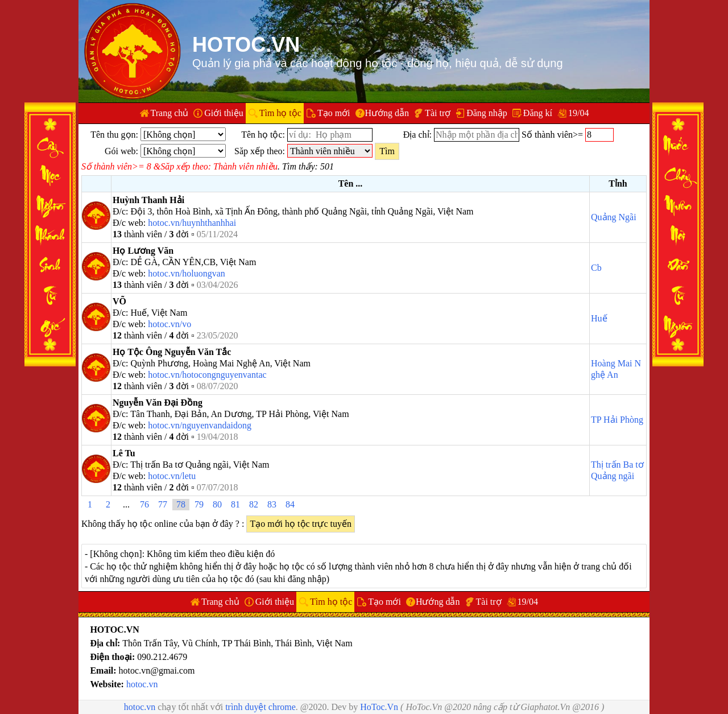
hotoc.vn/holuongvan (187, 273)
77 (163, 504)
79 (199, 504)
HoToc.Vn (379, 707)
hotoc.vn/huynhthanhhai (192, 223)
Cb (596, 268)
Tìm (387, 151)
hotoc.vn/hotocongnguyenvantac (207, 375)
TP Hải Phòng (617, 420)
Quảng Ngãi (614, 217)
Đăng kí (538, 113)
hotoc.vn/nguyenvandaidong (200, 425)
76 (144, 504)
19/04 (578, 113)
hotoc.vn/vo (169, 324)
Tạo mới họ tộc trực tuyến (301, 524)
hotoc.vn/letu (172, 476)
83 (272, 504)
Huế (599, 318)
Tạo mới (334, 113)
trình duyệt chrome (260, 707)
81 (235, 504)
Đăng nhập (487, 113)
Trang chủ (170, 113)
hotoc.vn (142, 684)
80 (217, 504)
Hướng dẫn (387, 113)
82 (254, 504)
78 (181, 504)
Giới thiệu (224, 113)
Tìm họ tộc (280, 113)
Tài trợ (438, 113)
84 (290, 504)
